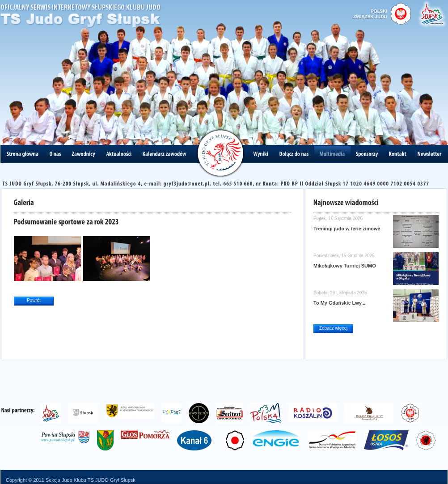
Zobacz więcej (333, 328)
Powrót (34, 300)
